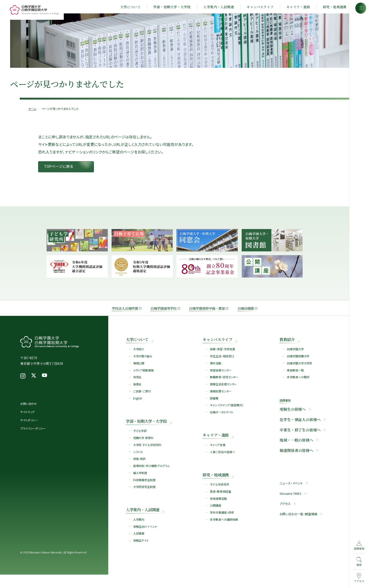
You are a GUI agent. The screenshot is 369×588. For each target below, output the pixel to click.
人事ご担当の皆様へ (223, 461)
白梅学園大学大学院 (300, 370)
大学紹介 (139, 355)
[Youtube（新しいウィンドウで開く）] (44, 381)
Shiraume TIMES (292, 503)
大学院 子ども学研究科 (148, 454)
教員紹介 (288, 345)
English (138, 406)
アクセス (285, 514)
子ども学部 (140, 440)
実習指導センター (221, 377)
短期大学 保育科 (144, 447)
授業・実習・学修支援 (223, 355)
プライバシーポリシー (33, 434)
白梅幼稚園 (253, 313)
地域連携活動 (219, 510)
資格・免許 (140, 469)
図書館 (214, 406)
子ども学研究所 (220, 495)
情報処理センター (221, 399)
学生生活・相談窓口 (222, 362)
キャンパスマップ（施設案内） (227, 413)
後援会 (138, 392)
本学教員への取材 (298, 384)
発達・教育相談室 (221, 502)
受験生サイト (141, 554)
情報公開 (139, 370)
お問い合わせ (28, 409)
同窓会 (138, 384)
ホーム (37, 103)
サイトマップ (27, 417)
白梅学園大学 (295, 355)
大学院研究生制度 (145, 498)
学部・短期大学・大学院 (168, 8)
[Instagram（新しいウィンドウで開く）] (23, 381)
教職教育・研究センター (224, 384)
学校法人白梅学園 (118, 313)
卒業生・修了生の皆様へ (300, 439)
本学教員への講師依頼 (224, 532)
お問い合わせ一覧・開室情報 (300, 525)
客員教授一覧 (295, 377)
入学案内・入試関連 (215, 8)
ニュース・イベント (292, 493)
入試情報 (139, 546)
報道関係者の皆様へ (296, 460)
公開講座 (216, 517)
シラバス (138, 461)
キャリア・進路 (294, 8)
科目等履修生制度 (145, 491)
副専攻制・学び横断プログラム (152, 476)
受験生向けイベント (145, 539)
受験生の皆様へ (293, 417)
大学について (126, 8)
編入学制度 (140, 483)
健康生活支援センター (224, 392)
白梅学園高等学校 (161, 313)
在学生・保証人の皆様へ (300, 428)
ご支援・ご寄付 (142, 399)
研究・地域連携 (331, 8)
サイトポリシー (29, 425)
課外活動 (216, 370)
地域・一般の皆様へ (296, 449)
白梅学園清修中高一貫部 (210, 313)
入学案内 (139, 532)
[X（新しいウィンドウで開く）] (34, 381)
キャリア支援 (218, 454)
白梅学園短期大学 (298, 362)
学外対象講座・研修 (222, 524)
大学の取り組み (143, 362)
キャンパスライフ (256, 8)
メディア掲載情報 (144, 377)
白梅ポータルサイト (222, 421)
